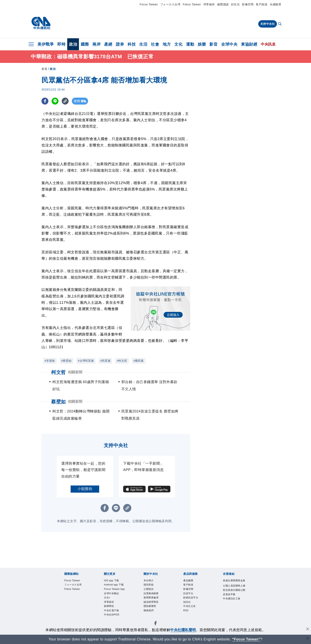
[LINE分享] (55, 101)
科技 (132, 44)
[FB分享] (45, 101)
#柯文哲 (122, 361)
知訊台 (189, 608)
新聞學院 (111, 624)
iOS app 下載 (115, 581)
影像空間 (248, 4)
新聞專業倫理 (155, 603)
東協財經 (249, 44)
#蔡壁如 (66, 361)
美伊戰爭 (46, 44)
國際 (85, 44)
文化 (178, 44)
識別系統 (151, 586)
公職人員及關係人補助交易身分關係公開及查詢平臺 (234, 600)
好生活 (235, 4)
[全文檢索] (280, 24)
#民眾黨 (105, 361)
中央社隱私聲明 (183, 630)
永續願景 (275, 4)
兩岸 (96, 44)
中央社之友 (192, 613)
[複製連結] (65, 101)
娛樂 (202, 44)
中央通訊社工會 (234, 616)
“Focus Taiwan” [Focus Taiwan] (246, 639)
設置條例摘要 (155, 597)
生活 (143, 44)
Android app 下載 (114, 589)
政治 (73, 44)
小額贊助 (85, 489)
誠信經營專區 (155, 608)
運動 (190, 44)
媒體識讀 (223, 4)
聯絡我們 (151, 619)
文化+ (109, 613)
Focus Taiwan (149, 4)
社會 (155, 44)
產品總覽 (191, 581)
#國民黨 (139, 361)
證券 (120, 44)
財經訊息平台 (194, 603)
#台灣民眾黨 (86, 361)
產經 (108, 44)
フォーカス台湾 (170, 4)
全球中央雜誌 (115, 608)
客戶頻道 (262, 4)
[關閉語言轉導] (308, 639)
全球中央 (229, 44)
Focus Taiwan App (115, 600)
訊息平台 (191, 597)
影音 (214, 44)
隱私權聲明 (153, 613)
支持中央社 (268, 24)
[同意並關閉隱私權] (308, 629)
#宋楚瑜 (50, 361)
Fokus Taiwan (192, 4)
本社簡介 (151, 581)
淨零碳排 (209, 4)
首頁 (44, 69)
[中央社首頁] (41, 23)
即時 (61, 44)
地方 (167, 44)
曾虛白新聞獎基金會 (234, 584)
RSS (187, 619)
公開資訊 (151, 592)
